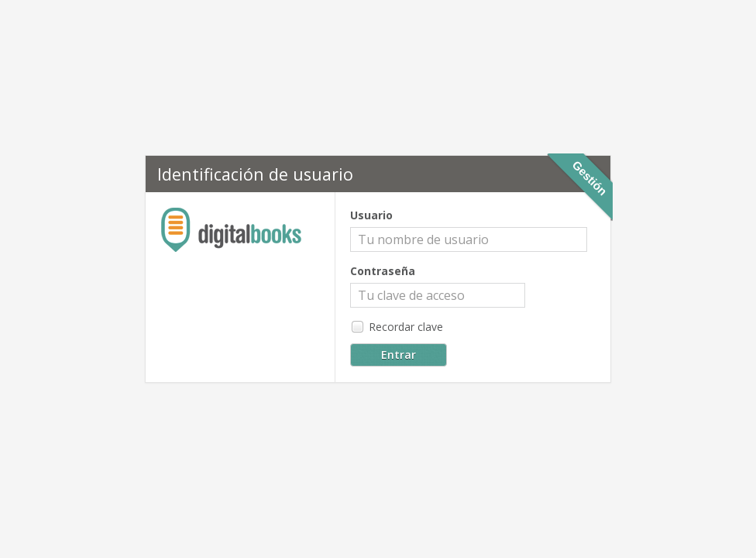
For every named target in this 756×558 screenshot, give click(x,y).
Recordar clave (397, 327)
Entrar (399, 355)
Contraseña (383, 271)
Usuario (371, 215)
